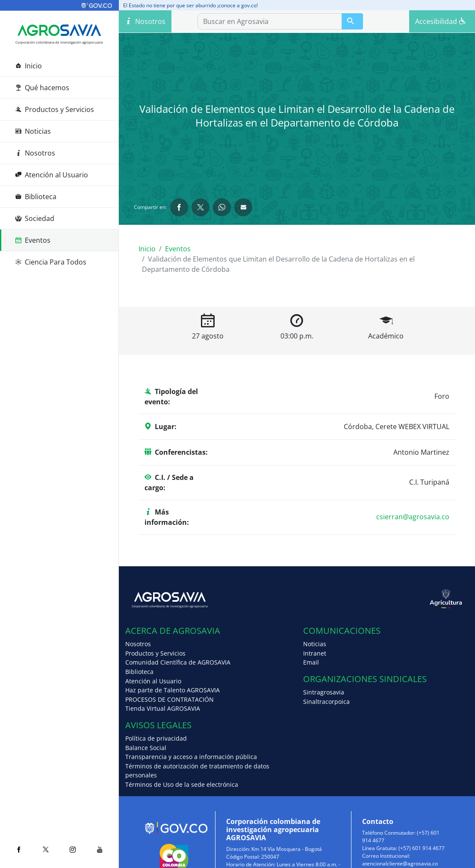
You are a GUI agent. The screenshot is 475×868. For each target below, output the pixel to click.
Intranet (315, 653)
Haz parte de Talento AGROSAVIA (173, 690)
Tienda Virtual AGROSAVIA (163, 708)
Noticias (33, 131)
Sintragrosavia (324, 692)
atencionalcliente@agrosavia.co (400, 864)
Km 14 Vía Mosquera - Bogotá (287, 849)
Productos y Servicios (55, 109)
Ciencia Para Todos (51, 262)
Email (311, 662)
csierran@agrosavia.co (413, 517)
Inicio (29, 66)
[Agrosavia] (59, 30)
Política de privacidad (156, 738)
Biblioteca (36, 197)
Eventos (33, 240)
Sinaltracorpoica (326, 702)
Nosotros (35, 153)
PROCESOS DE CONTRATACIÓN (170, 699)
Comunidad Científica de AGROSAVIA (178, 662)
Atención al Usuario (52, 175)
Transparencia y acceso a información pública (191, 757)
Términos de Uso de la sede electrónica (182, 784)
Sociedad (35, 218)
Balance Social (146, 748)
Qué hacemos (42, 88)
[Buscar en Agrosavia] (352, 21)
